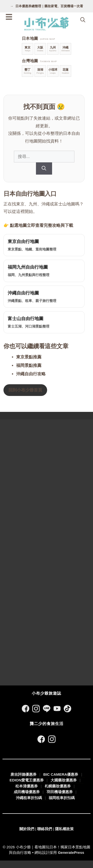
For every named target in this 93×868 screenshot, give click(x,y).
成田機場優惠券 (27, 792)
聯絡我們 (45, 829)
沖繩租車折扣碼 (29, 798)
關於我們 (27, 829)
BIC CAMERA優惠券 (61, 774)
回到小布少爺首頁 (25, 390)
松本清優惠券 (27, 786)
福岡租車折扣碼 (62, 798)
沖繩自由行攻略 (31, 374)
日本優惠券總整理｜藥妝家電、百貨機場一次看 (49, 6)
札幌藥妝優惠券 (58, 786)
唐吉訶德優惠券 (23, 774)
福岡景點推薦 (29, 365)
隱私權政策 (64, 829)
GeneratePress (71, 852)
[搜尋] (44, 169)
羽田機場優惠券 (60, 792)
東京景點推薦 (29, 357)
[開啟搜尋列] (83, 20)
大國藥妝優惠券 (64, 780)
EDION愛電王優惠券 (27, 780)
